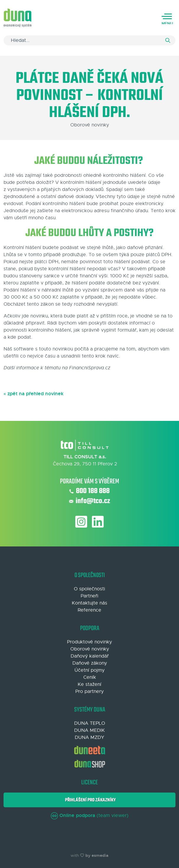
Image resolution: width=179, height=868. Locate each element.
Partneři (89, 596)
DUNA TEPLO (90, 723)
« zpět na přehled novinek (34, 394)
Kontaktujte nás (89, 603)
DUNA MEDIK (89, 730)
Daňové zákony (90, 663)
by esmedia (97, 855)
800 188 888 (89, 491)
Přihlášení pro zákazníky (89, 800)
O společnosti (89, 589)
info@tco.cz (90, 501)
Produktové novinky (89, 642)
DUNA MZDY (89, 737)
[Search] (89, 40)
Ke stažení (89, 684)
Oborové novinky (90, 649)
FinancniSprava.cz (90, 368)
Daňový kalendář (90, 656)
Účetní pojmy (89, 670)
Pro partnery (89, 691)
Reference (89, 610)
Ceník (90, 677)
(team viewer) (90, 816)
